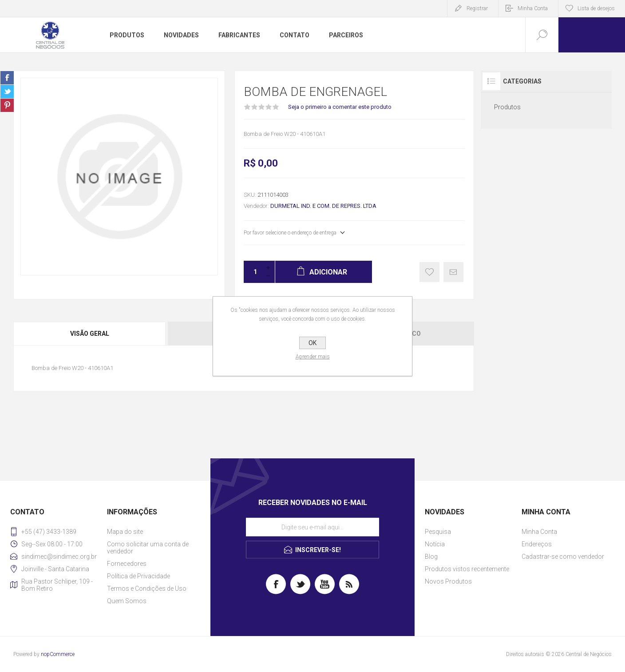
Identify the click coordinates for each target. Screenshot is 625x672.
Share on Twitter (7, 91)
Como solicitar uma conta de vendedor (148, 548)
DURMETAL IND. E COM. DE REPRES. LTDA (323, 206)
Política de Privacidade (138, 576)
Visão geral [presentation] (90, 334)
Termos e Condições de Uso (147, 588)
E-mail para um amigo (453, 272)
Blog (431, 557)
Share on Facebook (7, 78)
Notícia (435, 544)
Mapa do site (125, 532)
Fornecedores (127, 564)
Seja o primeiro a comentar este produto (340, 107)
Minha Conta (533, 8)
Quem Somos (127, 601)
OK (312, 343)
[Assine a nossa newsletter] (312, 527)
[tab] (90, 334)
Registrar (477, 8)
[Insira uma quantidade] (253, 272)
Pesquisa (438, 532)
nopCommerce (58, 654)
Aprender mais (313, 357)
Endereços (537, 544)
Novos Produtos (448, 581)
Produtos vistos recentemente (467, 569)
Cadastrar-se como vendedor (563, 557)
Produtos (507, 107)
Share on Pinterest (7, 105)
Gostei (429, 272)
